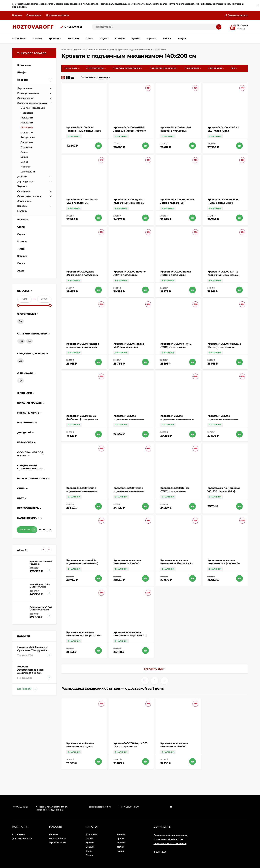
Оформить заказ (57, 843)
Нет (21, 341)
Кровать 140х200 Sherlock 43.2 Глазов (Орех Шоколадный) (223, 131)
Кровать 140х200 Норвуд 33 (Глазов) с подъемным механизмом (224, 347)
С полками (27, 147)
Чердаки (22, 186)
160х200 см (27, 123)
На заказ (26, 167)
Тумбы (120, 839)
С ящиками (27, 142)
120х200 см (27, 132)
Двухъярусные (25, 181)
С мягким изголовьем (33, 108)
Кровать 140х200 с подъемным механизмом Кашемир (223, 419)
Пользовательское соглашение (170, 843)
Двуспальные (25, 88)
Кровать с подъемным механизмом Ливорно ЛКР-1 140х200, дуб (84, 636)
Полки (120, 847)
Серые (24, 157)
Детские (22, 176)
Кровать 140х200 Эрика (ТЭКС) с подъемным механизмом (175, 491)
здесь (23, 7)
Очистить (45, 530)
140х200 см (27, 127)
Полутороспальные (28, 93)
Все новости (27, 689)
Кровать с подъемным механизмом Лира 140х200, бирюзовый (130, 636)
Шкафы (89, 839)
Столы (89, 851)
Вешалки (90, 847)
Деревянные (24, 201)
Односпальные (26, 98)
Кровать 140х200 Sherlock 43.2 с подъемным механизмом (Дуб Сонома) (83, 203)
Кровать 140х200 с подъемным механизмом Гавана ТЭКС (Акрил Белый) (131, 419)
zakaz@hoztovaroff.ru (100, 807)
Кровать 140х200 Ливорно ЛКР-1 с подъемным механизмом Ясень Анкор (130, 275)
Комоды (121, 834)
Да (20, 321)
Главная (17, 15)
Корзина (53, 834)
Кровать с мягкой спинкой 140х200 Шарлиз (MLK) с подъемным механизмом (224, 491)
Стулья (89, 855)
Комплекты (92, 834)
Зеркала (121, 843)
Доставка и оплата (57, 15)
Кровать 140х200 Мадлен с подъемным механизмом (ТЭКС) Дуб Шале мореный (83, 347)
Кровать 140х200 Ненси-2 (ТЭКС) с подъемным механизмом (176, 347)
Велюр (24, 162)
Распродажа (28, 137)
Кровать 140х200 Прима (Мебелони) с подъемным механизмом (82, 419)
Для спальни (28, 172)
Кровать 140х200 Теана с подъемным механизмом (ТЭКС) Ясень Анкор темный (84, 491)
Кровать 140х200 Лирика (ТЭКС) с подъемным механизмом (176, 275)
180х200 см (27, 118)
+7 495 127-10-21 (73, 27)
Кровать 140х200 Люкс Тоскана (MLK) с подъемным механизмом (83, 131)
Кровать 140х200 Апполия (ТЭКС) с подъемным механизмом (223, 203)
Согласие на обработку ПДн (168, 839)
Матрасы (22, 211)
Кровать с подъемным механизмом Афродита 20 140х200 (224, 563)
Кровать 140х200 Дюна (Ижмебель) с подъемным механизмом (82, 275)
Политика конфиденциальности (170, 835)
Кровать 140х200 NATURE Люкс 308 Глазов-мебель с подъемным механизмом (130, 131)
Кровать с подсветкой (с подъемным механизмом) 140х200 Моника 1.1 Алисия (83, 563)
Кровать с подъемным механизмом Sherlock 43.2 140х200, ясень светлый (177, 563)
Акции (120, 851)
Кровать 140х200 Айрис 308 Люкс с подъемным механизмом (177, 203)
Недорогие (27, 113)
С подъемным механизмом (100, 50)
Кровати (78, 50)
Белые (24, 152)
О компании (34, 15)
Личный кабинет (58, 839)
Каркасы (22, 206)
